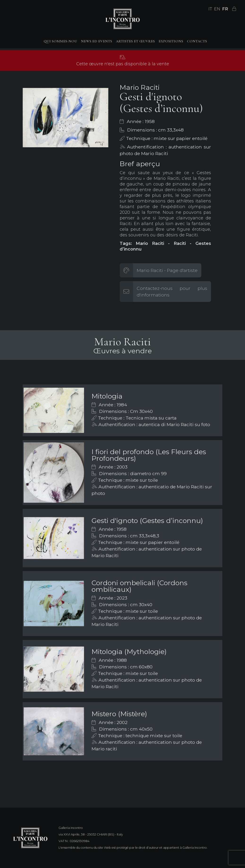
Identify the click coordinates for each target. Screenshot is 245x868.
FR (225, 9)
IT (210, 9)
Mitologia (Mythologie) (129, 652)
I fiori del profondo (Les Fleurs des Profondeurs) (149, 455)
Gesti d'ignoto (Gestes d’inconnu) (147, 520)
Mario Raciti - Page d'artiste (167, 270)
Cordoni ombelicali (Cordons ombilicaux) (139, 586)
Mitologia (107, 396)
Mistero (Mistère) (119, 714)
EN (217, 9)
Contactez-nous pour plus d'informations (172, 292)
